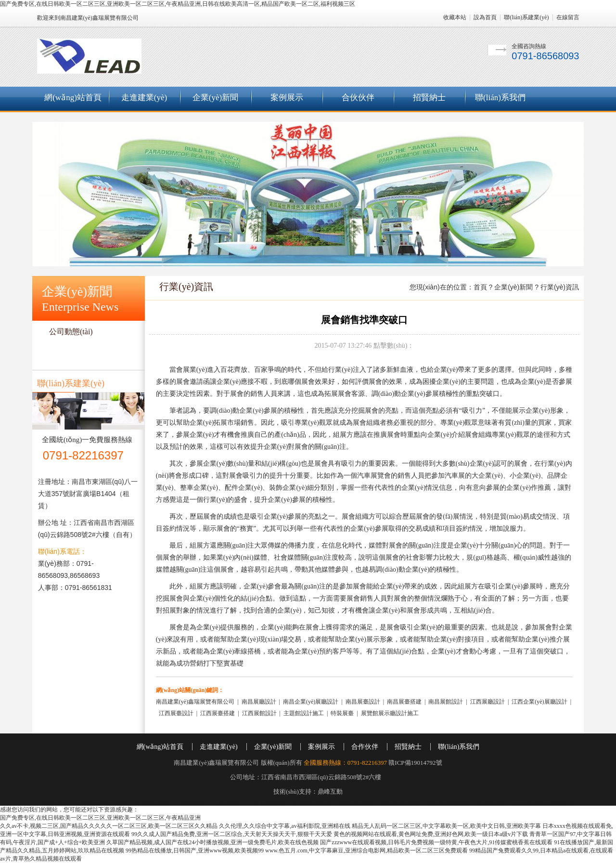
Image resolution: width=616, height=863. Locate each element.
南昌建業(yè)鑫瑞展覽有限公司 (195, 702)
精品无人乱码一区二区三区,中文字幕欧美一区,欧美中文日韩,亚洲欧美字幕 (446, 826)
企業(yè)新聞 (215, 98)
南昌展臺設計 (363, 702)
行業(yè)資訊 (71, 351)
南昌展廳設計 (259, 702)
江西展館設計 (259, 713)
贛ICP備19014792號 (415, 763)
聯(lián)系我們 (500, 98)
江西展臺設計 (176, 713)
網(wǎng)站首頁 (73, 98)
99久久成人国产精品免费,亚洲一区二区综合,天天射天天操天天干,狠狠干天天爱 (232, 834)
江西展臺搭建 (218, 713)
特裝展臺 (342, 713)
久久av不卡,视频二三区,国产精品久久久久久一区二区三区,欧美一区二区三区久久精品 (109, 826)
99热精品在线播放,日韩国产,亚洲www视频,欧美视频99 (195, 850)
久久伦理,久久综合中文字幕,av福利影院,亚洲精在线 (284, 826)
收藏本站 (455, 17)
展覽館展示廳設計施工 (390, 713)
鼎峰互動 (330, 791)
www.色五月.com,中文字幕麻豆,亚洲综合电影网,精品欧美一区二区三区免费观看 (366, 850)
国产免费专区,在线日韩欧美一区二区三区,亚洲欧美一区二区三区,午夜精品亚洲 (100, 818)
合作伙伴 (365, 747)
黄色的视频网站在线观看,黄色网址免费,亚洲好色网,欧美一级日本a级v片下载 (431, 834)
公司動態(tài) (71, 332)
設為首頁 (485, 17)
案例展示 (287, 98)
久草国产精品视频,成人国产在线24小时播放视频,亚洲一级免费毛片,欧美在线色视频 (212, 842)
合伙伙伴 (358, 98)
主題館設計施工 (304, 713)
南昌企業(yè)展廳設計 (311, 702)
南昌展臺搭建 (404, 702)
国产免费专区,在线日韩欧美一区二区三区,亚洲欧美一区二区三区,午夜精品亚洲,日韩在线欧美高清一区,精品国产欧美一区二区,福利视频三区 (178, 4)
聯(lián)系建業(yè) (526, 17)
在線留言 (568, 17)
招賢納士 (429, 98)
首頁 (480, 287)
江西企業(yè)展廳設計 (539, 702)
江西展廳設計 (488, 702)
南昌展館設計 (446, 702)
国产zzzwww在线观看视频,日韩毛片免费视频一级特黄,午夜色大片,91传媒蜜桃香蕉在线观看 (436, 842)
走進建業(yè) (144, 98)
